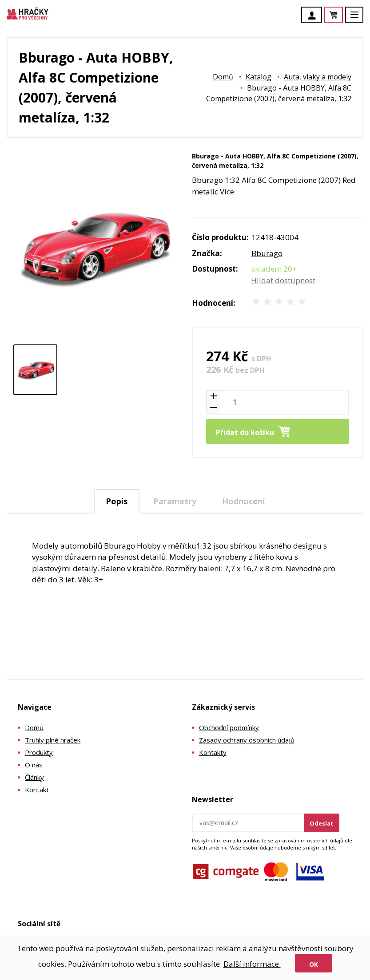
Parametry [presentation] (175, 501)
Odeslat (322, 823)
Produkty (39, 752)
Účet (314, 16)
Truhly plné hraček (53, 740)
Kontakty (213, 752)
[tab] (117, 501)
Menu (359, 19)
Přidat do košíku (245, 432)
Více (227, 192)
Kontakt (37, 790)
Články (34, 777)
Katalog (259, 77)
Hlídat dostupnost (283, 280)
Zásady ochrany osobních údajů (247, 740)
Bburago (267, 253)
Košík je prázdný (342, 15)
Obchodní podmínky (229, 727)
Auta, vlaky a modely (318, 77)
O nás (34, 765)
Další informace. (252, 964)
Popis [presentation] (117, 501)
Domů (223, 77)
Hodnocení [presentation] (243, 501)
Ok (314, 964)
